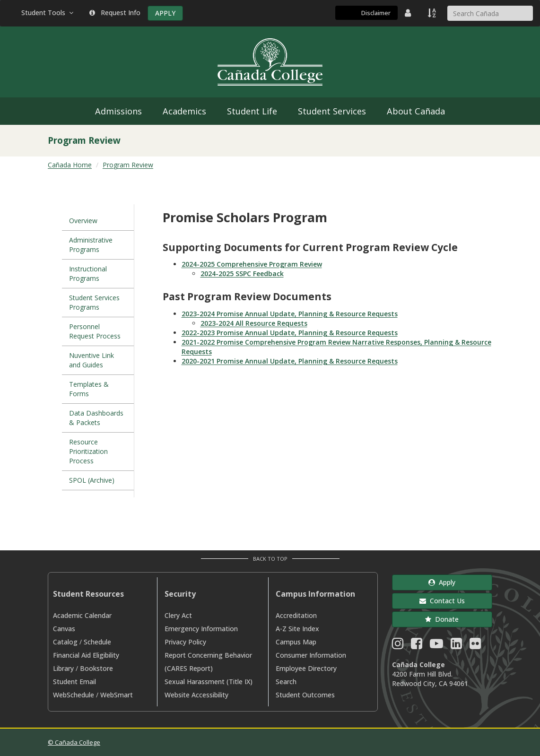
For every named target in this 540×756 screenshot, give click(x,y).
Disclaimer (376, 13)
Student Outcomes (305, 695)
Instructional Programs (88, 274)
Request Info (115, 13)
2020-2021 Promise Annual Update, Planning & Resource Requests (290, 361)
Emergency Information (201, 629)
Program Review (128, 165)
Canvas (64, 629)
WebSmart (117, 695)
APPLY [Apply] (165, 13)
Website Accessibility (196, 695)
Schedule (97, 642)
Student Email (74, 682)
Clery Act (178, 615)
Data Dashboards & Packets (96, 418)
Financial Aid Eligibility (86, 655)
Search (286, 682)
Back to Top (270, 559)
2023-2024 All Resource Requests (254, 323)
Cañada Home (70, 165)
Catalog (65, 642)
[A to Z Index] (433, 13)
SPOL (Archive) (92, 480)
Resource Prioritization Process (88, 451)
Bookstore (96, 668)
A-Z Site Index (297, 629)
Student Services (332, 111)
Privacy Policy (185, 642)
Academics (184, 111)
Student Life (252, 111)
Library (63, 668)
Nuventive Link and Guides (91, 360)
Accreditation (296, 615)
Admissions (118, 111)
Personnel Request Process (95, 331)
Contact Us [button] (442, 601)
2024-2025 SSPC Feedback (242, 274)
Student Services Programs (94, 302)
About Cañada (416, 111)
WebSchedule (74, 695)
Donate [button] (442, 619)
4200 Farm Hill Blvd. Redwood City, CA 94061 (430, 679)
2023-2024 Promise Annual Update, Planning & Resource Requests (290, 314)
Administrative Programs (91, 245)
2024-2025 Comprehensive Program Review (252, 264)
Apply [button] (442, 582)
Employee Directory (306, 668)
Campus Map (296, 642)
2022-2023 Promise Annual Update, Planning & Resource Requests (290, 333)
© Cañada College (74, 742)
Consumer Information (311, 655)
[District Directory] (409, 13)
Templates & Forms (89, 389)
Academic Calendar (82, 615)
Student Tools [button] (48, 13)
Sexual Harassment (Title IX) (209, 682)
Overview (83, 221)
